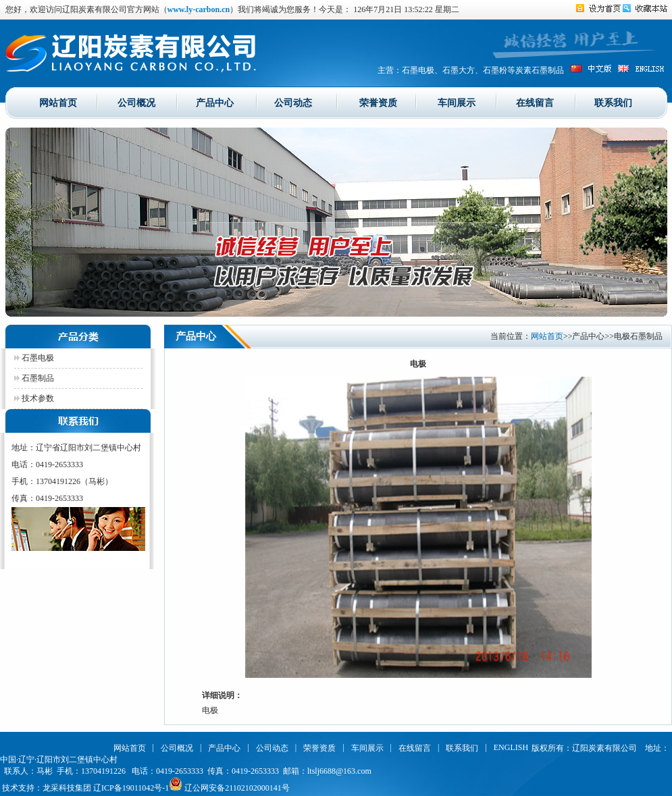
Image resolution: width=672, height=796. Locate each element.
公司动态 (293, 102)
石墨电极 (34, 358)
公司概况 (136, 102)
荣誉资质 (378, 102)
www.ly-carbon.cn (199, 9)
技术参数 (34, 398)
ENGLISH (511, 747)
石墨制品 (34, 378)
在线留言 (535, 102)
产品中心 (215, 102)
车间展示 (457, 102)
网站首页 (58, 102)
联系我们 (613, 102)
